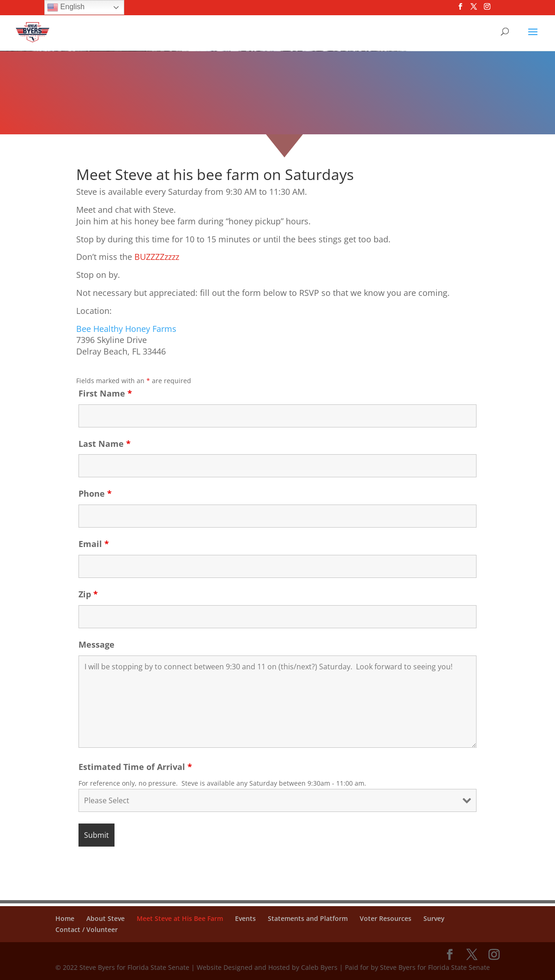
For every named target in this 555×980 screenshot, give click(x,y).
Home (65, 918)
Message (97, 644)
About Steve (106, 918)
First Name (105, 393)
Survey (434, 918)
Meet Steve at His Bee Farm (180, 918)
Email (94, 544)
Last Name (105, 444)
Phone (95, 493)
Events (245, 918)
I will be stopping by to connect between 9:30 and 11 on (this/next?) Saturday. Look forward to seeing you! (277, 702)
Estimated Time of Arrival (135, 767)
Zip (88, 594)
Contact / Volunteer (87, 929)
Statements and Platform (308, 918)
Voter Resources (386, 918)
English (66, 7)
